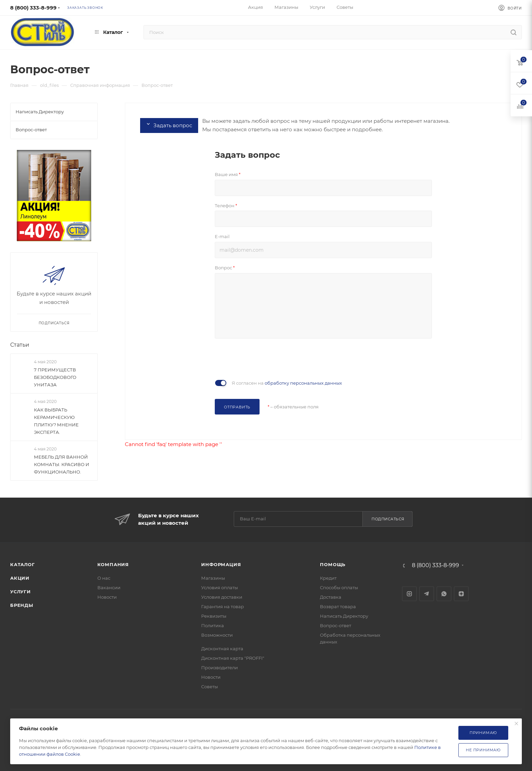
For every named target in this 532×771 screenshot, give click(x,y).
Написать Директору (344, 616)
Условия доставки (222, 597)
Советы (210, 687)
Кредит (328, 578)
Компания (113, 564)
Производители (220, 668)
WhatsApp (444, 594)
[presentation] (266, 358)
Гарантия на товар (223, 606)
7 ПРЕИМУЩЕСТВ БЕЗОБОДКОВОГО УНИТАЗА (55, 378)
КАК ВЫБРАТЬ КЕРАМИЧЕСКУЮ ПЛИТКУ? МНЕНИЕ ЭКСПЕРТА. (56, 421)
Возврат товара (338, 606)
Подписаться (388, 519)
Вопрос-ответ (336, 625)
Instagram (409, 594)
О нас (104, 578)
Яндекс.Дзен (461, 594)
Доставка (331, 597)
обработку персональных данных (303, 383)
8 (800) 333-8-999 (33, 8)
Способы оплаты (339, 587)
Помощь (333, 564)
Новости (107, 597)
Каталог (23, 564)
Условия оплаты (220, 587)
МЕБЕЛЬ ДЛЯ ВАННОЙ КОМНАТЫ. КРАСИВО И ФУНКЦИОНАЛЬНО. (62, 464)
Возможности (217, 635)
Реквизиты (214, 616)
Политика (213, 625)
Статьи (20, 345)
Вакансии (109, 587)
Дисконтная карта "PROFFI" (233, 658)
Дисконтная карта (222, 649)
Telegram (427, 594)
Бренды (22, 605)
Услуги (21, 592)
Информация (221, 564)
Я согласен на (287, 383)
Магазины (213, 578)
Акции (20, 578)
